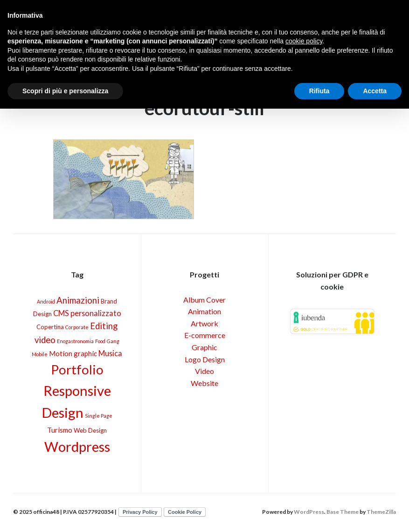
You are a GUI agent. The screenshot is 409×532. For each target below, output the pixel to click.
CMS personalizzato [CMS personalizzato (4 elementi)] (87, 313)
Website (204, 383)
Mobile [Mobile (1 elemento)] (40, 354)
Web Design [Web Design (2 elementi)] (90, 430)
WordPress (309, 512)
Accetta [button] (375, 91)
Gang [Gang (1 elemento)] (113, 341)
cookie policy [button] (304, 41)
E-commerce (205, 335)
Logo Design (205, 359)
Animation (204, 311)
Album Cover (204, 300)
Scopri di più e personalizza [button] (65, 91)
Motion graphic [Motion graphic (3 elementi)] (73, 353)
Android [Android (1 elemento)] (46, 301)
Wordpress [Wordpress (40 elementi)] (77, 446)
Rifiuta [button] (319, 91)
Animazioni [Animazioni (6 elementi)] (78, 300)
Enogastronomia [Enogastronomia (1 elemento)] (75, 341)
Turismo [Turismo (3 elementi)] (60, 430)
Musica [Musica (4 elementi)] (110, 353)
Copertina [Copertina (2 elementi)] (50, 327)
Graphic (204, 347)
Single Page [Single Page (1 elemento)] (99, 416)
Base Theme (343, 512)
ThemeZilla (381, 512)
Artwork (204, 323)
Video (204, 371)
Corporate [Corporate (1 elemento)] (77, 327)
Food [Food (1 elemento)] (100, 341)
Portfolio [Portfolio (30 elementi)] (77, 370)
